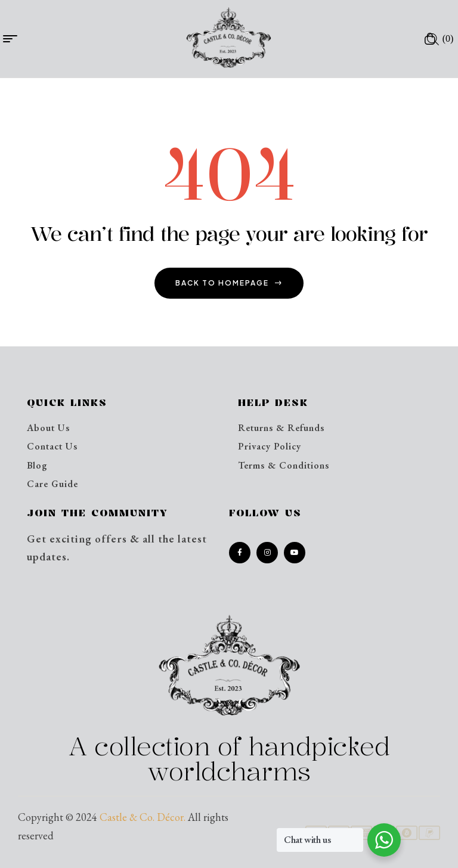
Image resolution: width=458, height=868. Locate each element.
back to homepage (229, 283)
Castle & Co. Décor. (143, 817)
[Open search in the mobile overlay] (433, 39)
